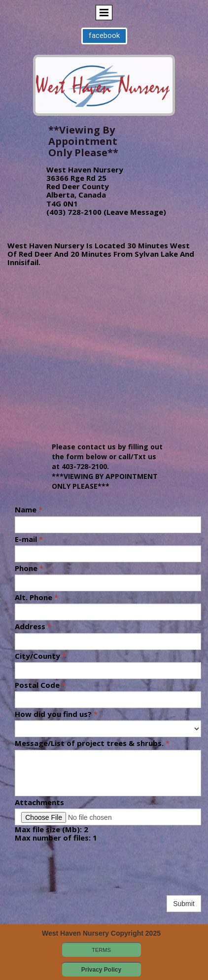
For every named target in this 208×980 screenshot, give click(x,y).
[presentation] (90, 874)
